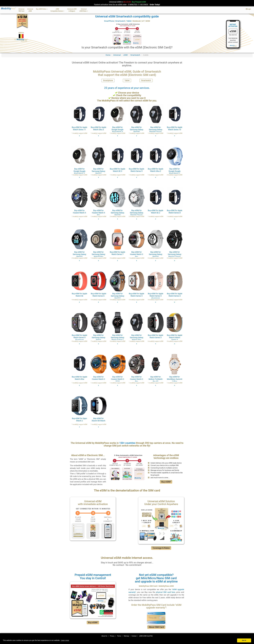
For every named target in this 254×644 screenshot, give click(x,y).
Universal (117, 55)
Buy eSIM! (166, 482)
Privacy (112, 636)
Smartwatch (120, 21)
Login (248, 9)
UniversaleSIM (30, 10)
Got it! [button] (244, 640)
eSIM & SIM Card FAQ (146, 636)
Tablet (129, 21)
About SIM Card (156, 627)
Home (108, 55)
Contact (134, 636)
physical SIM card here (166, 592)
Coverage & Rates (161, 548)
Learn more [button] (65, 640)
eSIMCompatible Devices (57, 10)
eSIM (125, 55)
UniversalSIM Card (21, 10)
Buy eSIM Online (42, 9)
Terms (119, 636)
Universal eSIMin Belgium (72, 10)
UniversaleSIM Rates (84, 10)
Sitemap (126, 636)
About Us (104, 636)
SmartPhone (109, 21)
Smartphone (108, 80)
